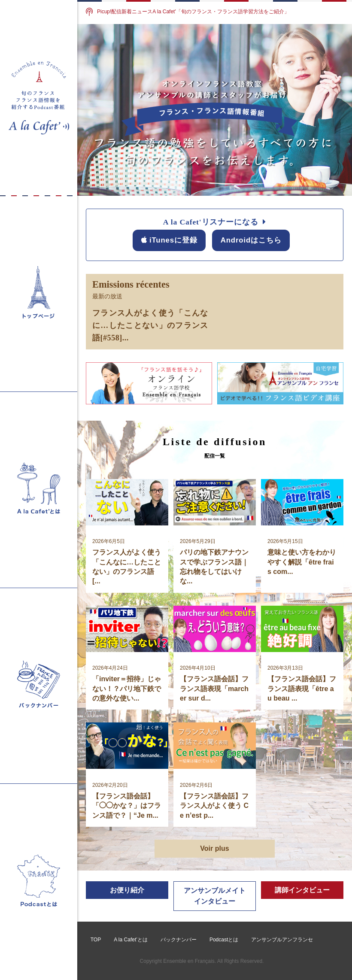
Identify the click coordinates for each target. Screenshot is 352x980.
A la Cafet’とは (131, 940)
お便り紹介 (127, 890)
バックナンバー (179, 940)
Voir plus (214, 848)
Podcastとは (224, 940)
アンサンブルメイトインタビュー (215, 896)
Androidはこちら (251, 240)
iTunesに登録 (169, 240)
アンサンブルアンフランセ (282, 940)
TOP (96, 940)
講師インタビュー (302, 890)
